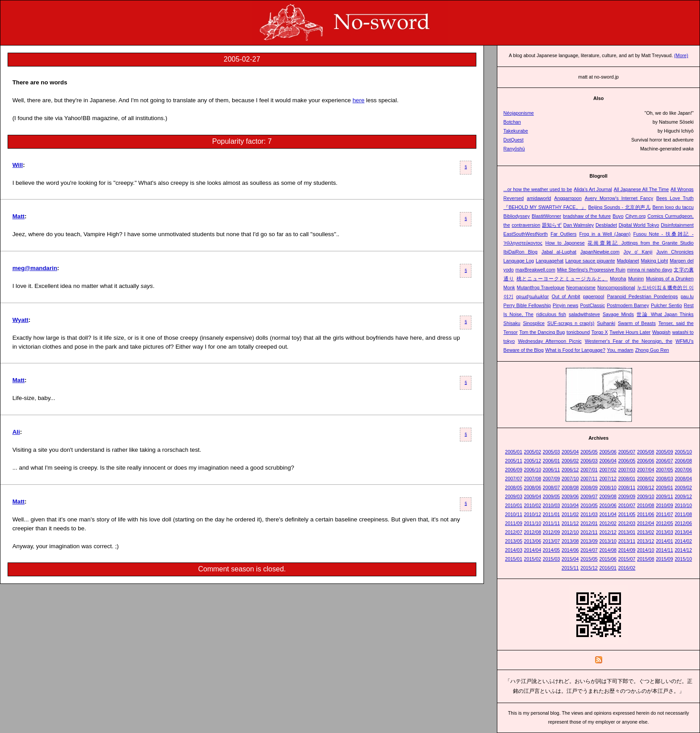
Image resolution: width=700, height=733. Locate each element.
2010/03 (552, 505)
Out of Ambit (566, 296)
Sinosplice (534, 323)
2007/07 (514, 479)
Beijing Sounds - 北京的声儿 (619, 207)
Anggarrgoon (568, 198)
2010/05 (589, 505)
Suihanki (606, 323)
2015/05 (589, 559)
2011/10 (533, 523)
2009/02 (683, 487)
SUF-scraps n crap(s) (571, 323)
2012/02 (608, 523)
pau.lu (687, 296)
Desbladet (606, 225)
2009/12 (683, 496)
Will (18, 165)
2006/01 (552, 461)
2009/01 (665, 487)
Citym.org (636, 216)
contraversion (526, 225)
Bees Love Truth (675, 198)
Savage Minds (618, 314)
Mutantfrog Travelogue (541, 287)
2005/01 (514, 452)
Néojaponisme (519, 113)
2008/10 (608, 487)
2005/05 (589, 452)
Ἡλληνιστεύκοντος (523, 243)
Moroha (618, 279)
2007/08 (533, 479)
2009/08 (608, 496)
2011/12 (570, 523)
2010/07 (627, 505)
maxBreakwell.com (535, 270)
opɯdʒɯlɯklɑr (532, 296)
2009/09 (627, 496)
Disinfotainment (677, 225)
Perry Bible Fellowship (527, 305)
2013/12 (646, 541)
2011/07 (665, 514)
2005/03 (552, 452)
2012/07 (514, 532)
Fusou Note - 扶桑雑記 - (663, 234)
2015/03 (552, 559)
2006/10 (533, 470)
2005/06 (608, 452)
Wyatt (21, 320)
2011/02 (570, 514)
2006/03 (589, 461)
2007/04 (646, 470)
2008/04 (683, 479)
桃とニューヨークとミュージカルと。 (562, 279)
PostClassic (592, 305)
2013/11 (627, 541)
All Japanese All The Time (641, 189)
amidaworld (539, 198)
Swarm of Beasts (637, 323)
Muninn (636, 279)
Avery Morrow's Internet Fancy (619, 198)
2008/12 (646, 487)
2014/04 (533, 550)
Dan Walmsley (579, 225)
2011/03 (589, 514)
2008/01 (627, 479)
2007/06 (683, 470)
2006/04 (608, 461)
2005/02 (533, 452)
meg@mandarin (35, 268)
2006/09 (514, 470)
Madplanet (628, 261)
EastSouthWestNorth (526, 234)
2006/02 (570, 461)
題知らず (552, 225)
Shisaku (512, 323)
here (359, 100)
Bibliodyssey (517, 216)
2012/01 (589, 523)
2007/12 (608, 479)
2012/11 (589, 532)
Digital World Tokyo (639, 225)
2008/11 (627, 487)
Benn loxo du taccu (673, 207)
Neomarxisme (581, 287)
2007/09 (552, 479)
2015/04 (570, 559)
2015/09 (665, 559)
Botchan (512, 122)
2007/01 (589, 470)
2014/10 (646, 550)
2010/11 (514, 514)
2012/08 (533, 532)
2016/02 (627, 568)
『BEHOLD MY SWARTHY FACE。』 (545, 207)
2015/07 (627, 559)
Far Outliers (563, 234)
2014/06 (570, 550)
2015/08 (646, 559)
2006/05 (627, 461)
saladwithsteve (584, 314)
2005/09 (665, 452)
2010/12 (533, 514)
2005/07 (627, 452)
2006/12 (570, 470)
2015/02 (533, 559)
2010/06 (608, 505)
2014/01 (665, 541)
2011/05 (627, 514)
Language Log (519, 261)
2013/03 (665, 532)
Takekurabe (516, 131)
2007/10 (570, 479)
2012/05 (665, 523)
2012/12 (608, 532)
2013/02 (646, 532)
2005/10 (683, 452)
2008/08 (570, 487)
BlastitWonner (546, 216)
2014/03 (514, 550)
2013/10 (608, 541)
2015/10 (683, 559)
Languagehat (550, 261)
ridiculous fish (551, 314)
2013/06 (533, 541)
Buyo (618, 216)
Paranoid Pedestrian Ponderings (643, 296)
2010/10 (683, 505)
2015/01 (514, 559)
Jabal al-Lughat (559, 252)
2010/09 (665, 505)
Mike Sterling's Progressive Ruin (591, 270)
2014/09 (627, 550)
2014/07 (589, 550)
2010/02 (533, 505)
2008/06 (533, 487)
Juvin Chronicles (675, 252)
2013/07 (552, 541)
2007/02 (608, 470)
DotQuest (514, 140)
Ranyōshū (514, 149)
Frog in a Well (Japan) (605, 234)
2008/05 (514, 487)
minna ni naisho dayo (650, 270)
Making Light (654, 261)
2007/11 (589, 479)
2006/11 (552, 470)
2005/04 (570, 452)
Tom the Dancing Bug (542, 332)
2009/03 (514, 496)
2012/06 (683, 523)
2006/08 (683, 461)
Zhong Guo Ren (652, 350)
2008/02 (646, 479)
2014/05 (552, 550)
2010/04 (570, 505)
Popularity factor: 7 (242, 141)
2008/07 (552, 487)
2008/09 (589, 487)
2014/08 (608, 550)
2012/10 (570, 532)
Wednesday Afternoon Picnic (550, 341)
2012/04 (646, 523)
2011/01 (552, 514)
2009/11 (665, 496)
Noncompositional (616, 287)
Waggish (661, 332)
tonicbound (578, 332)
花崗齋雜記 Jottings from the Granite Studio (640, 243)
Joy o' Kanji (638, 252)
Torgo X (600, 332)
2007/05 (665, 470)
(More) (681, 55)
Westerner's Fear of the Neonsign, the (629, 341)
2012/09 (552, 532)
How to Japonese (565, 243)
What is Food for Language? (575, 350)
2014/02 (683, 541)
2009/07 (589, 496)
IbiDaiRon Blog (521, 252)
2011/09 (514, 523)
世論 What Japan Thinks (665, 314)
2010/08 (646, 505)
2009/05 (552, 496)
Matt (19, 216)
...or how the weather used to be (538, 189)
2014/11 (665, 550)
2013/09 (589, 541)
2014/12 (683, 550)
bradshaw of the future (587, 216)
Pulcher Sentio (667, 305)
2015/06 (608, 559)
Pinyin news (565, 305)
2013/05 (514, 541)
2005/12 (533, 461)
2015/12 (589, 568)
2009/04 (533, 496)
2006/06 (646, 461)
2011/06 (646, 514)
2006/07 (665, 461)
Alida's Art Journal (593, 189)
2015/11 (570, 568)
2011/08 (683, 514)
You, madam (620, 350)
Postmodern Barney (628, 305)
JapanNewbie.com (600, 252)
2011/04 (608, 514)
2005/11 (514, 461)
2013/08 (570, 541)
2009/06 (570, 496)
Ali (16, 432)
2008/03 (665, 479)
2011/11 (552, 523)
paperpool (594, 296)
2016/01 (608, 568)
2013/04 (683, 532)
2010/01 (514, 505)
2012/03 (627, 523)
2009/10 (646, 496)
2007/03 (627, 470)
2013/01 (627, 532)
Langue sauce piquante (590, 261)
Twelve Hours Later (630, 332)
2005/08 (646, 452)
